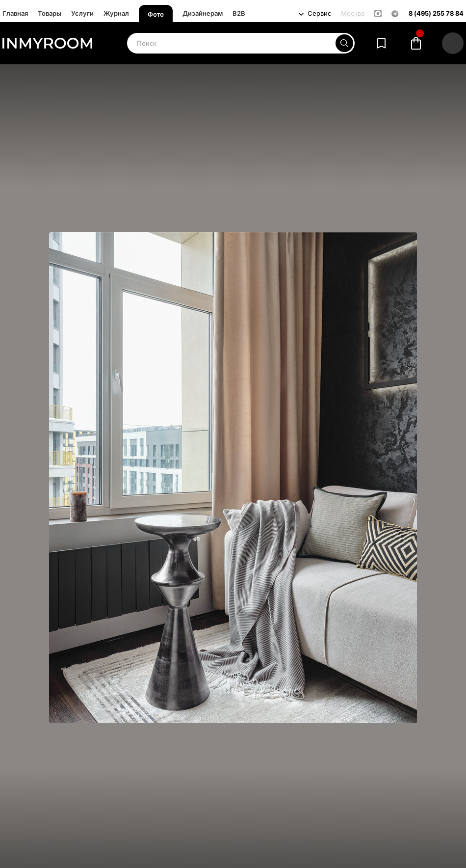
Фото (156, 14)
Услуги (82, 13)
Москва (353, 14)
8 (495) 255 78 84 (436, 14)
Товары (50, 13)
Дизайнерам (203, 13)
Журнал (116, 13)
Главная (15, 13)
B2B (239, 13)
